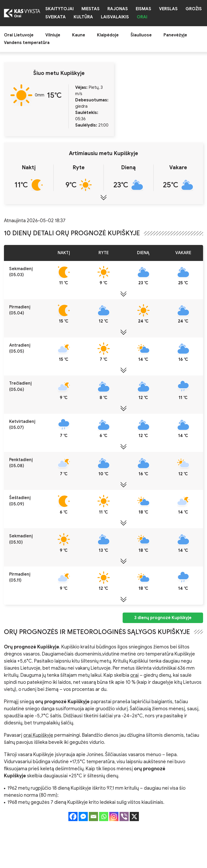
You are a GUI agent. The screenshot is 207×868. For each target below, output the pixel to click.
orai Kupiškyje (38, 735)
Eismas (143, 9)
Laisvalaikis (115, 17)
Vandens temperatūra (27, 43)
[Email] (93, 817)
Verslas (168, 9)
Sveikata (56, 17)
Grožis (194, 9)
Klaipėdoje (108, 35)
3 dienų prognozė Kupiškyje (163, 618)
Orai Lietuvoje (19, 35)
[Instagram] (114, 817)
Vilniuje (53, 35)
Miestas (91, 9)
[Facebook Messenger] (83, 817)
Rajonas (118, 9)
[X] (134, 817)
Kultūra (83, 17)
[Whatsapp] (104, 817)
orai (134, 675)
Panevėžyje (175, 35)
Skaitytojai (59, 9)
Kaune (79, 35)
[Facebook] (73, 817)
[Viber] (124, 817)
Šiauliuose (141, 35)
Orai (142, 17)
